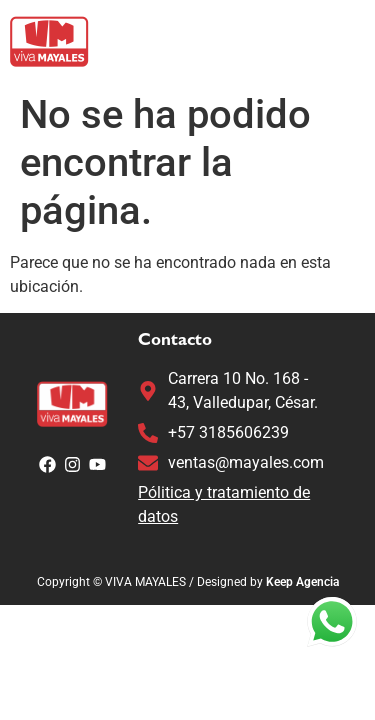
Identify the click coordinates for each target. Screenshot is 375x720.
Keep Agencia (302, 582)
